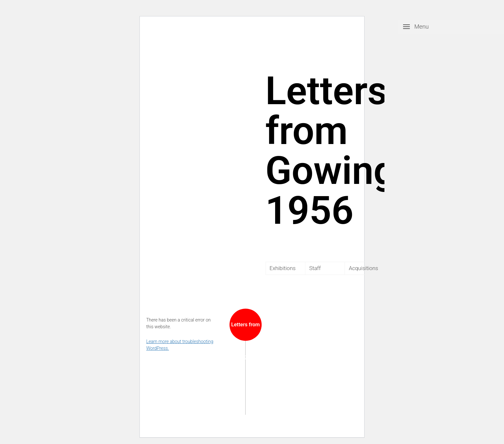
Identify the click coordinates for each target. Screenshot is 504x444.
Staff (315, 268)
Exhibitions (283, 268)
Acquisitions (363, 268)
